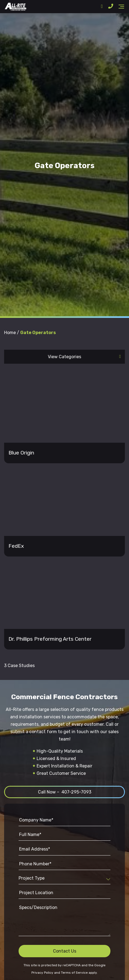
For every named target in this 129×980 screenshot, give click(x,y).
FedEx (16, 546)
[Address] (102, 7)
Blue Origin (21, 453)
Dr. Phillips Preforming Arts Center (50, 639)
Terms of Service (74, 973)
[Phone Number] (111, 7)
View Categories (64, 357)
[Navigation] (121, 7)
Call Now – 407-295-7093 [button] (65, 792)
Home (10, 333)
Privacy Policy (42, 973)
